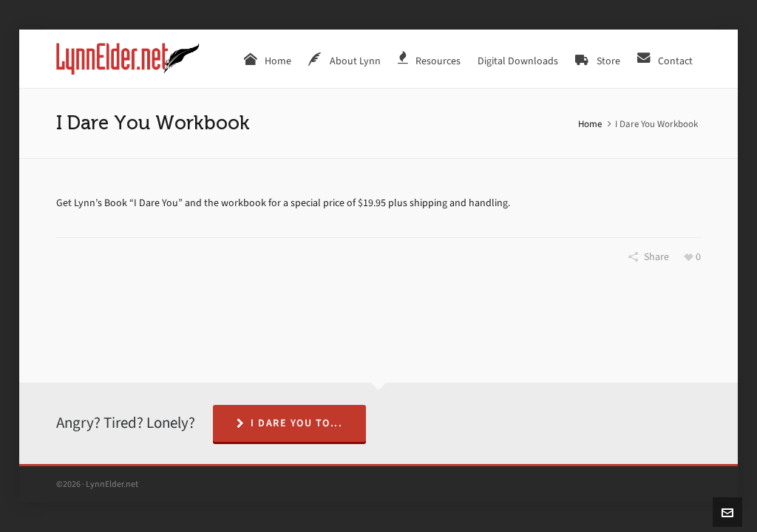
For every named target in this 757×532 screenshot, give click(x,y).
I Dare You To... (290, 423)
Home (590, 124)
